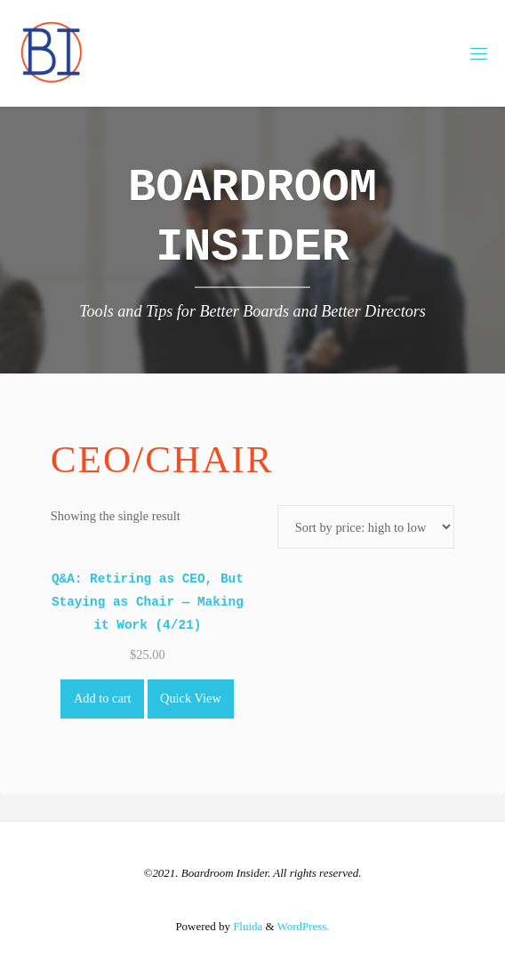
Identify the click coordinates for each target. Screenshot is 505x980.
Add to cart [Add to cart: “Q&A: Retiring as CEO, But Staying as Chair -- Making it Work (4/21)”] (103, 698)
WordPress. (304, 926)
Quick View (191, 698)
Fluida (246, 926)
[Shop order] (366, 527)
